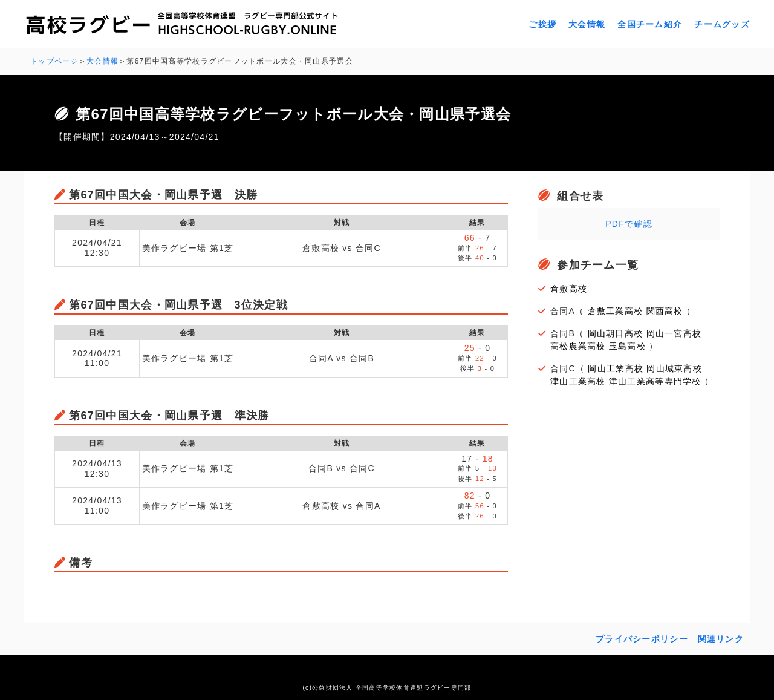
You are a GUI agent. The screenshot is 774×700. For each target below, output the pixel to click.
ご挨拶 (542, 24)
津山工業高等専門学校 (655, 381)
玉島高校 (627, 346)
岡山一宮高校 (674, 333)
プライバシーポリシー (642, 639)
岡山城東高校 (674, 368)
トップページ (54, 61)
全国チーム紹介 (650, 24)
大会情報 (587, 24)
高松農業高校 (578, 346)
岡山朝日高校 (616, 333)
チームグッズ (722, 24)
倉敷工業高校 (616, 311)
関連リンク (721, 639)
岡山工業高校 (616, 368)
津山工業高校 (578, 381)
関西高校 (665, 311)
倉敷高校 (569, 289)
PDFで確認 (629, 224)
